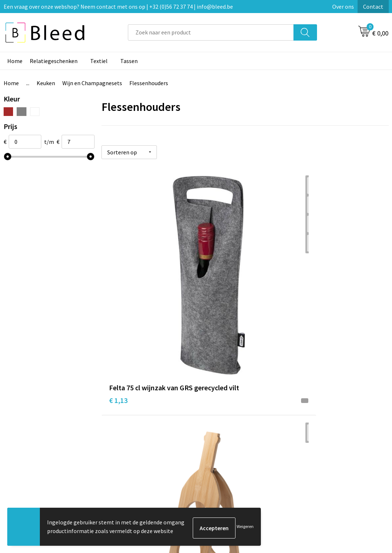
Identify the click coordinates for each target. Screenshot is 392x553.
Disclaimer (314, 452)
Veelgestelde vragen (135, 430)
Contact (373, 7)
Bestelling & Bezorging (234, 430)
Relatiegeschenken (54, 61)
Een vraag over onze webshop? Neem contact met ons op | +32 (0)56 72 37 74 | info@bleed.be (118, 7)
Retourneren (221, 452)
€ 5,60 (310, 279)
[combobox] (211, 32)
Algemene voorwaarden (330, 419)
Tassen (129, 61)
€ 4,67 (214, 279)
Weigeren (245, 528)
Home (15, 61)
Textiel (99, 61)
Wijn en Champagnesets (92, 83)
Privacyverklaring (322, 441)
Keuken (46, 83)
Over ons (343, 7)
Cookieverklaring (322, 430)
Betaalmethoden (226, 441)
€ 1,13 (118, 290)
